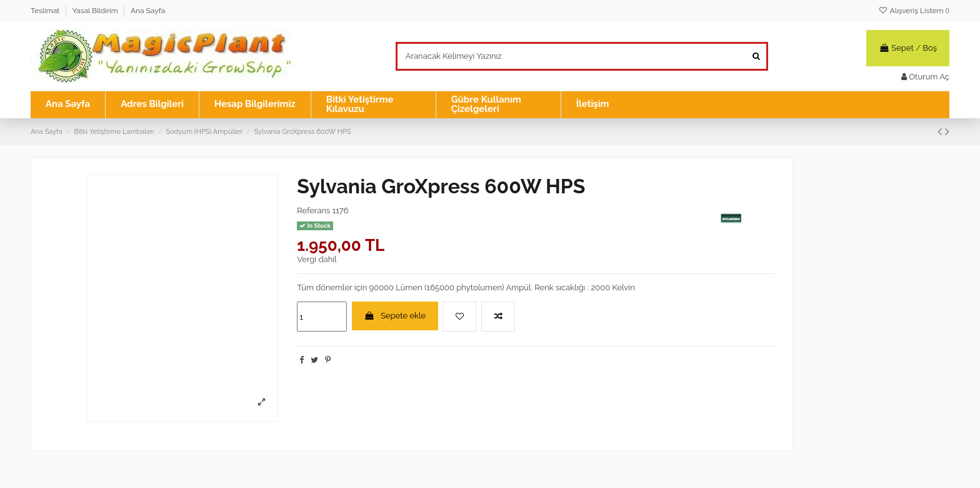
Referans (313, 211)
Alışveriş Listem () (914, 11)
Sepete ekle (395, 316)
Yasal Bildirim (96, 11)
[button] (373, 105)
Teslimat (46, 11)
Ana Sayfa (148, 11)
